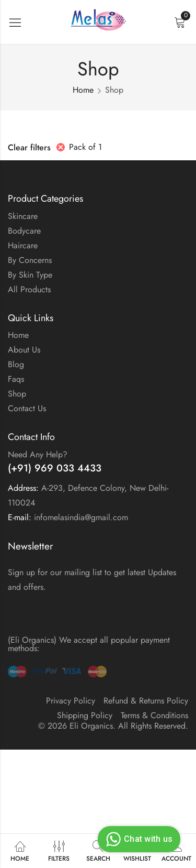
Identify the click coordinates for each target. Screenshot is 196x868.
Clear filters (29, 147)
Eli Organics (91, 726)
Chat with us (138, 839)
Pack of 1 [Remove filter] (85, 147)
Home (83, 90)
